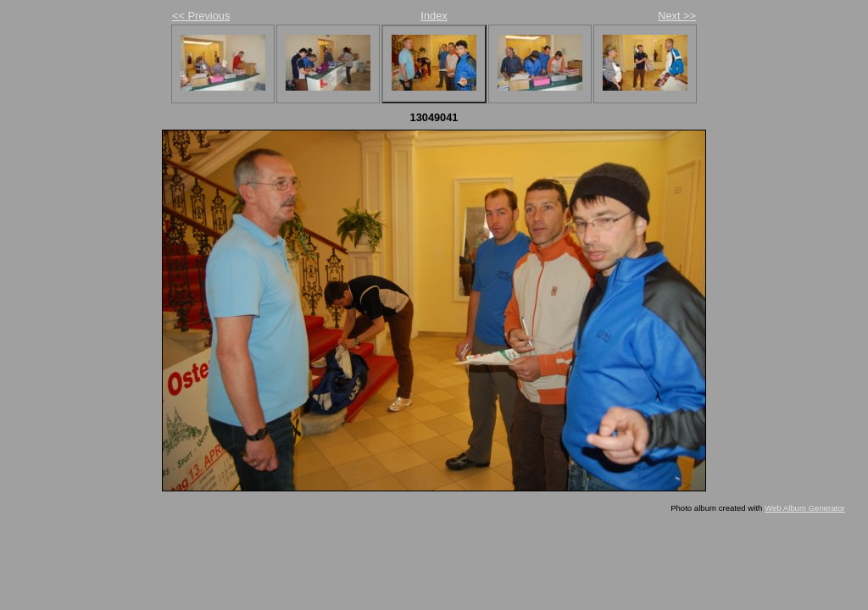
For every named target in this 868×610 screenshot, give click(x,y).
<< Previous (201, 16)
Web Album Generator (805, 508)
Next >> (677, 16)
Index (434, 16)
